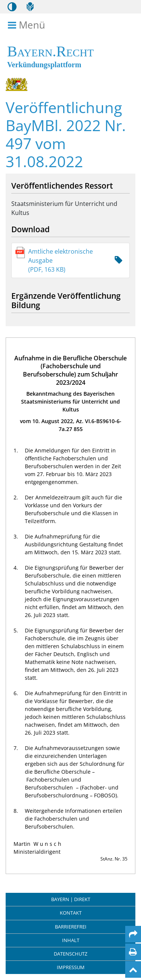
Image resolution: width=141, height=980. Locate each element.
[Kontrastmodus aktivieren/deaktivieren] (12, 7)
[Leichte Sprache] (30, 7)
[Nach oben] (133, 969)
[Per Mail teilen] (133, 934)
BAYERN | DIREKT (71, 899)
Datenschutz (70, 954)
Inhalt (71, 940)
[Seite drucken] (133, 952)
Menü (28, 25)
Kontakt (71, 913)
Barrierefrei (71, 927)
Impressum (71, 967)
